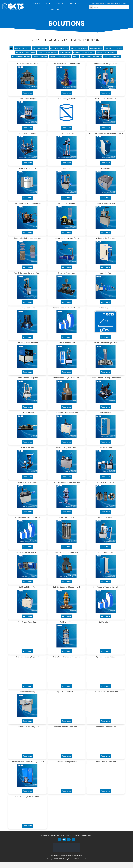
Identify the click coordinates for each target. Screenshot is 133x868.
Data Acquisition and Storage (56, 62)
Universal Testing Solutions (68, 53)
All (15, 48)
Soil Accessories (88, 53)
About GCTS (45, 842)
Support (69, 842)
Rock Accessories (111, 48)
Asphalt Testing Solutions (70, 48)
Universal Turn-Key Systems (95, 58)
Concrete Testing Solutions (28, 58)
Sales (62, 842)
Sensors (112, 58)
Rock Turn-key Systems (21, 53)
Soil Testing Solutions (48, 48)
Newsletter (55, 842)
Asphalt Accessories (73, 58)
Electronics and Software (52, 58)
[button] (60, 846)
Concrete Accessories (79, 62)
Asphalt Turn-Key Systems (44, 53)
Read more (27, 99)
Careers (76, 842)
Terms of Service (87, 842)
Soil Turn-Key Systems (92, 48)
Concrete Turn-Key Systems (109, 53)
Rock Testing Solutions (28, 48)
